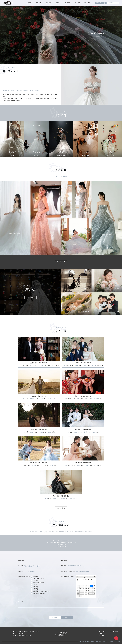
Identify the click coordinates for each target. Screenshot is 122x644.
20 (89, 591)
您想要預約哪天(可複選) (68, 577)
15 (94, 588)
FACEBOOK (103, 631)
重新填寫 (55, 618)
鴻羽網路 (118, 641)
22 (94, 591)
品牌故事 (39, 3)
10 (81, 588)
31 (81, 596)
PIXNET (101, 635)
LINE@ (101, 633)
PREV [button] (93, 37)
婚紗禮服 (48, 3)
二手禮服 (36, 581)
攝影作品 (68, 3)
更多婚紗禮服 (61, 262)
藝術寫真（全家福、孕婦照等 (41, 592)
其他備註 (20, 601)
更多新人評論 (61, 508)
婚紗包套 (36, 584)
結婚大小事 (87, 3)
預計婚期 (21, 571)
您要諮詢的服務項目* (24, 577)
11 (83, 588)
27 (89, 593)
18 (83, 591)
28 (92, 593)
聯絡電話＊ (64, 560)
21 (92, 591)
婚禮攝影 (36, 577)
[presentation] (61, 612)
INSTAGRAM (114, 631)
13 (89, 588)
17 (81, 591)
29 (94, 593)
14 (92, 588)
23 (78, 593)
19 (86, 591)
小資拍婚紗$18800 (39, 579)
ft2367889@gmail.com (25, 635)
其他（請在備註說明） (39, 594)
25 (83, 593)
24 (81, 593)
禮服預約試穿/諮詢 (39, 582)
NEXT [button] (102, 37)
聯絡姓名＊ (21, 560)
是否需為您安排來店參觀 (68, 571)
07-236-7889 (20, 633)
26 (86, 593)
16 (78, 591)
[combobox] (85, 566)
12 (86, 588)
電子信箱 (20, 566)
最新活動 (29, 3)
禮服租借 (36, 588)
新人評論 (78, 3)
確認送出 (67, 618)
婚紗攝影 (36, 586)
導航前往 (38, 632)
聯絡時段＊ (64, 566)
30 (78, 596)
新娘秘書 (58, 3)
